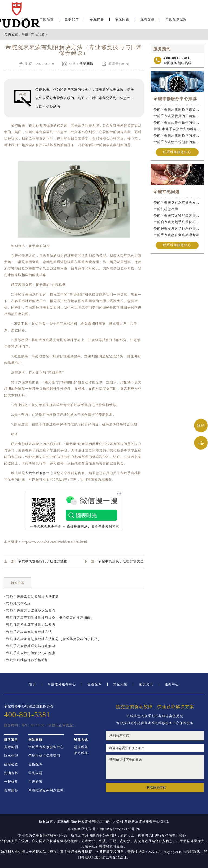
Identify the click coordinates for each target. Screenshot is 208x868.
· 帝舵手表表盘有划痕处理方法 (28, 632)
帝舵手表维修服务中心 (46, 747)
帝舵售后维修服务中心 (142, 821)
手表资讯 (35, 782)
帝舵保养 (97, 21)
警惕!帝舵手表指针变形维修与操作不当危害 (177, 129)
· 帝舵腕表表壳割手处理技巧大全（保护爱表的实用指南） (49, 618)
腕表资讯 (147, 21)
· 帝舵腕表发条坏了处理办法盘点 (30, 625)
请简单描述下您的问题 (155, 767)
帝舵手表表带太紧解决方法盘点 (177, 216)
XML (165, 821)
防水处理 (11, 756)
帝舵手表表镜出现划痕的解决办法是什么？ (177, 142)
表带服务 (11, 790)
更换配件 (72, 21)
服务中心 (172, 684)
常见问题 (122, 21)
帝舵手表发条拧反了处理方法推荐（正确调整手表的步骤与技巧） (69, 561)
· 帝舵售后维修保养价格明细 (26, 660)
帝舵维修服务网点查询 (46, 790)
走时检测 (11, 747)
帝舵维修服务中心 (62, 684)
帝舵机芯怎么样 (166, 209)
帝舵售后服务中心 (39, 473)
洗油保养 (11, 773)
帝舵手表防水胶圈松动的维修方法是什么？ (177, 136)
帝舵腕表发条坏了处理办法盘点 (177, 229)
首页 (32, 684)
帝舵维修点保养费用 (44, 756)
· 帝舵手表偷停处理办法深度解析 (30, 646)
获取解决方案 (156, 787)
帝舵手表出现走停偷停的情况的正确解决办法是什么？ (177, 123)
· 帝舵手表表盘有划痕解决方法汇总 (32, 597)
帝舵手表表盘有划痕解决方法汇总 (177, 203)
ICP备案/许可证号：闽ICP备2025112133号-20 (104, 829)
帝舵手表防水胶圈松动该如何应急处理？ (177, 110)
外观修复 (11, 782)
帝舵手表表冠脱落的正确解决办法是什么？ (177, 116)
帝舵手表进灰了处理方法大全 (121, 561)
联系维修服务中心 (177, 152)
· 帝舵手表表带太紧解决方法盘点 (30, 611)
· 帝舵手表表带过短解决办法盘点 (30, 653)
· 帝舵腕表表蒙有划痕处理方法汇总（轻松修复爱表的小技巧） (53, 639)
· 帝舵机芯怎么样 (17, 604)
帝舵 (25, 34)
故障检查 (11, 764)
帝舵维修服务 (176, 21)
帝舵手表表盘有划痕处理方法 (176, 235)
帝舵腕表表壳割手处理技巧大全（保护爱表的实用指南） (177, 222)
